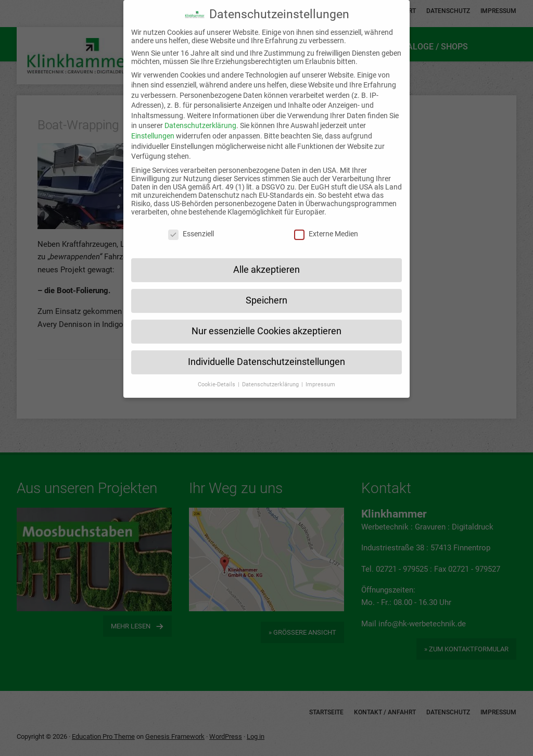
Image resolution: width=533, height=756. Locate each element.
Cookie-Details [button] (217, 371)
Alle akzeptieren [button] (266, 256)
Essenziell (191, 221)
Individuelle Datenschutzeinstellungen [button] (266, 348)
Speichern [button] (266, 287)
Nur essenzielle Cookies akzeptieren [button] (266, 318)
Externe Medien (326, 221)
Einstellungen (153, 122)
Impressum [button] (320, 371)
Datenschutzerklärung (200, 112)
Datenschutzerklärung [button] (271, 371)
